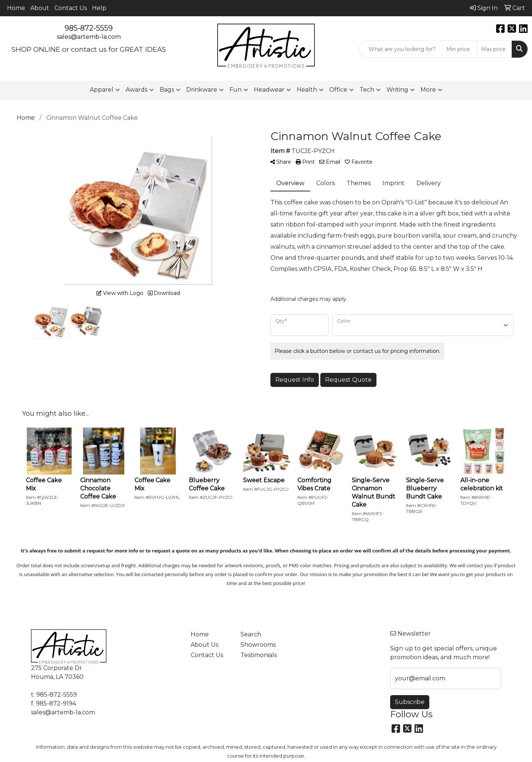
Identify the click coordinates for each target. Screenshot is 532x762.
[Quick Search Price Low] (460, 49)
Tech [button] (367, 90)
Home (16, 8)
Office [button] (338, 90)
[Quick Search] (401, 49)
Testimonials (259, 655)
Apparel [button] (102, 90)
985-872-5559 (89, 28)
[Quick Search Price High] (495, 49)
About (40, 8)
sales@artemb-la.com (89, 37)
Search (251, 634)
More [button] (428, 90)
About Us (204, 645)
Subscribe (410, 702)
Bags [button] (167, 90)
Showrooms (258, 645)
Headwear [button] (269, 90)
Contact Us (71, 8)
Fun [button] (236, 90)
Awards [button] (137, 90)
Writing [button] (397, 90)
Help (99, 8)
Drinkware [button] (202, 90)
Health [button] (307, 90)
